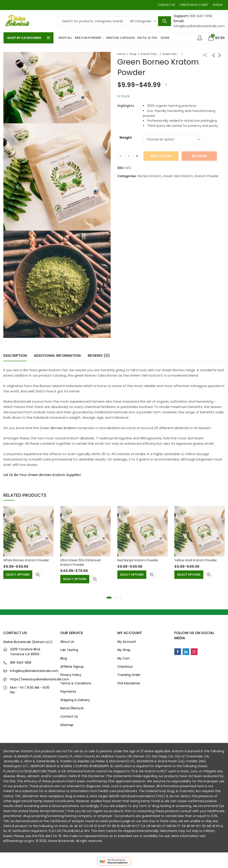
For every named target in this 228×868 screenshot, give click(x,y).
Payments (68, 692)
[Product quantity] (129, 156)
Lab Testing (69, 650)
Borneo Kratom (150, 176)
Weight (126, 138)
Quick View (38, 575)
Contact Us (69, 716)
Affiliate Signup (72, 667)
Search (165, 21)
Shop (133, 54)
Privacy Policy (71, 675)
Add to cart (161, 156)
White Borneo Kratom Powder (26, 560)
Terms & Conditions (76, 683)
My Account (127, 642)
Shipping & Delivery (75, 700)
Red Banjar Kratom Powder (138, 560)
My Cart (123, 658)
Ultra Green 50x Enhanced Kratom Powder (80, 562)
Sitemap (67, 725)
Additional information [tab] (57, 356)
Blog (64, 658)
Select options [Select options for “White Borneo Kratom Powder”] (18, 575)
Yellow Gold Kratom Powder (196, 560)
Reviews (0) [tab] (99, 356)
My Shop (124, 650)
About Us (67, 642)
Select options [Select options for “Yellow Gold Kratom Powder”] (189, 575)
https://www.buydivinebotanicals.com (40, 679)
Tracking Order (129, 675)
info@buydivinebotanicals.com (34, 671)
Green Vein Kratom (171, 54)
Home (121, 54)
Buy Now (199, 156)
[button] (109, 598)
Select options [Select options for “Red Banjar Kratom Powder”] (132, 575)
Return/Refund (72, 708)
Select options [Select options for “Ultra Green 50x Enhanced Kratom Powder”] (75, 579)
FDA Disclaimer (129, 683)
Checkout (125, 667)
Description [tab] (15, 356)
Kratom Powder (149, 54)
